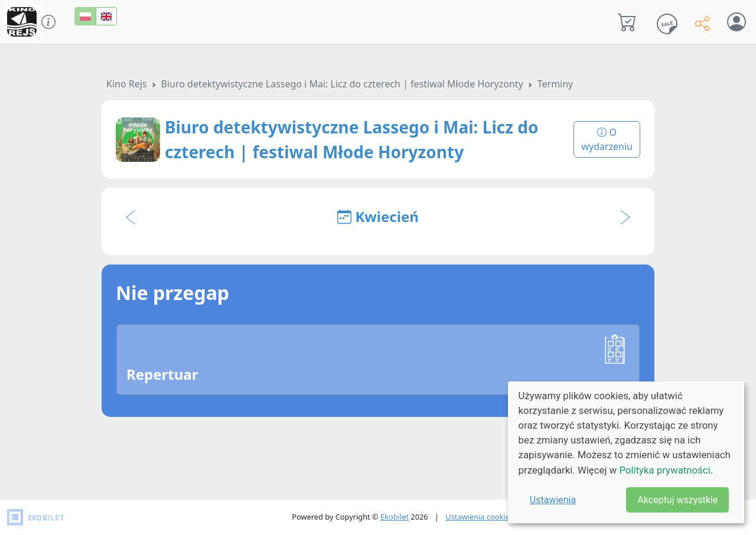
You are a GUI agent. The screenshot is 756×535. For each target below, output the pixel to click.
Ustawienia (553, 500)
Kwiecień (378, 216)
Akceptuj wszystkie (677, 500)
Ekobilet (395, 517)
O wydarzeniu (607, 139)
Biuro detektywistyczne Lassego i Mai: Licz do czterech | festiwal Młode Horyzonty (342, 84)
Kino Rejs (127, 84)
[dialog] (626, 452)
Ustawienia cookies (479, 517)
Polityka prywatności (664, 470)
